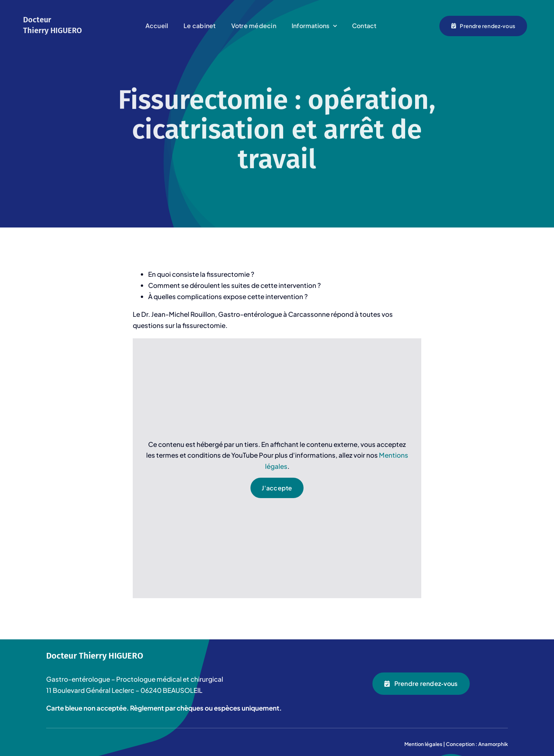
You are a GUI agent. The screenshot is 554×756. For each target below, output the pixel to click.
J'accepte (277, 489)
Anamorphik (493, 744)
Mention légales (423, 744)
